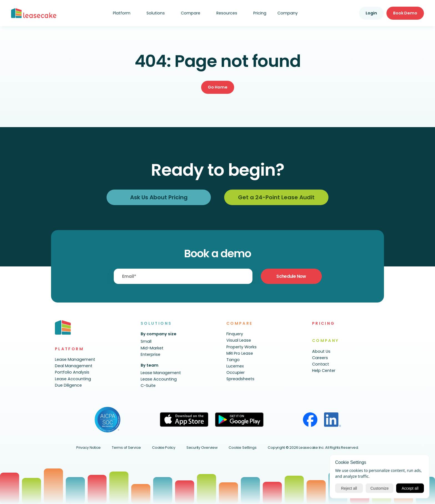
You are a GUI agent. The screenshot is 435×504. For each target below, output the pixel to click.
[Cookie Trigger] (243, 448)
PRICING (324, 323)
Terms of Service (126, 448)
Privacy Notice (88, 448)
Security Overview (202, 448)
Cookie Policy (164, 448)
